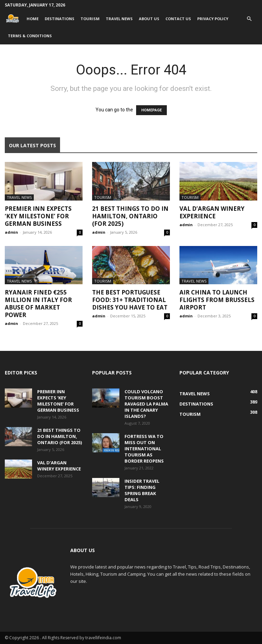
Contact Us (178, 19)
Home (33, 19)
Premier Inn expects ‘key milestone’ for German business (38, 216)
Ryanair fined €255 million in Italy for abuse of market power (38, 304)
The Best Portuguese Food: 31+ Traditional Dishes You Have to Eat (130, 300)
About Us (149, 19)
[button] (249, 19)
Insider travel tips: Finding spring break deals (142, 490)
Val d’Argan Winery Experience (212, 212)
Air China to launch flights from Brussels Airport (217, 300)
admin (11, 232)
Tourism (90, 19)
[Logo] (14, 19)
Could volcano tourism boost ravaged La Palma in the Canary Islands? (146, 404)
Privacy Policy (213, 19)
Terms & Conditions (30, 36)
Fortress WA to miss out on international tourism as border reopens (144, 449)
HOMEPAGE (151, 110)
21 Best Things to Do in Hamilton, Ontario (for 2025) (130, 216)
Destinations (60, 19)
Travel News (119, 19)
